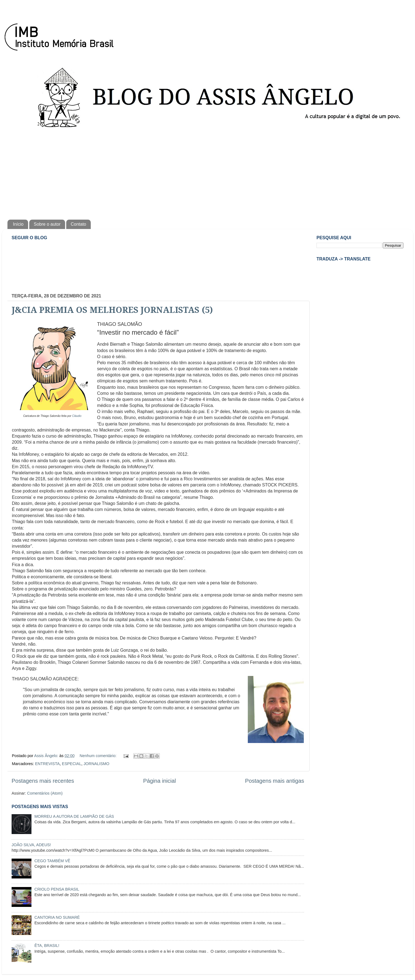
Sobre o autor (47, 224)
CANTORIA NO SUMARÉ (57, 917)
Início (18, 224)
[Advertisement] (208, 173)
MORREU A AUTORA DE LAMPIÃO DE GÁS (74, 816)
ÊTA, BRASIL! (47, 946)
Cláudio (77, 416)
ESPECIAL (71, 764)
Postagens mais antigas (275, 781)
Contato (78, 224)
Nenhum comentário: (99, 756)
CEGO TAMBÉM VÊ (52, 861)
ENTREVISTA (47, 764)
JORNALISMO (97, 764)
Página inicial (160, 781)
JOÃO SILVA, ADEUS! (31, 845)
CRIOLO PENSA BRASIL (57, 889)
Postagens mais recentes (43, 781)
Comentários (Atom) (45, 793)
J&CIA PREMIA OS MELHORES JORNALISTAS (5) (112, 310)
